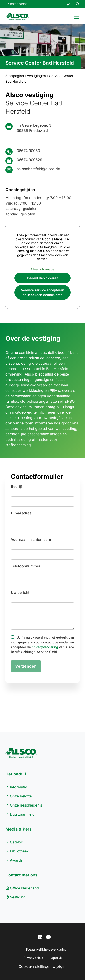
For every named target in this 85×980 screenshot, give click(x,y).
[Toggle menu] (76, 16)
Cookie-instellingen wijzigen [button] (42, 966)
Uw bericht (20, 592)
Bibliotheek (19, 851)
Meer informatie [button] (43, 269)
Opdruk (56, 958)
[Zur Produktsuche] (75, 4)
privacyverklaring (45, 647)
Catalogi (17, 842)
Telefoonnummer (26, 566)
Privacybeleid (33, 958)
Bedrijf (17, 486)
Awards (16, 860)
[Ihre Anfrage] (65, 4)
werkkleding (66, 429)
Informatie (19, 787)
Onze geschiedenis (26, 805)
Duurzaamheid (22, 814)
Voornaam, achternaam (31, 539)
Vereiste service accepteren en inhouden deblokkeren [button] (43, 292)
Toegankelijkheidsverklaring (46, 949)
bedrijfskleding (18, 439)
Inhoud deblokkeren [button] (43, 278)
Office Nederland (24, 888)
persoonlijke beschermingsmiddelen (36, 434)
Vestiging (18, 897)
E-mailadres (21, 513)
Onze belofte (21, 796)
